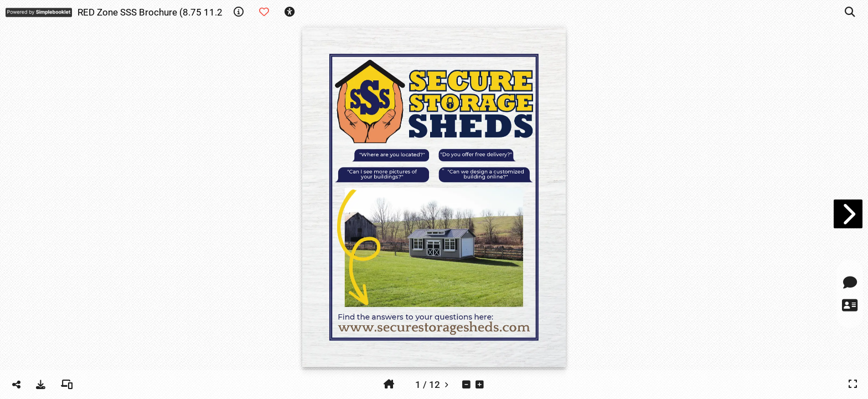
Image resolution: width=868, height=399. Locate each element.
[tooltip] (239, 12)
